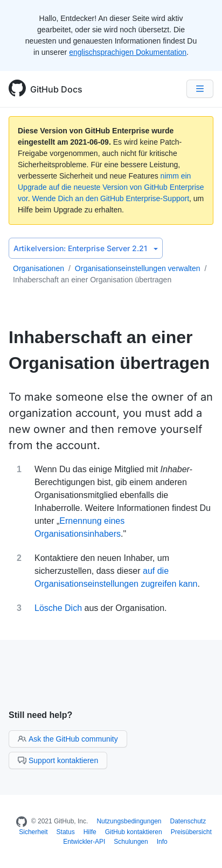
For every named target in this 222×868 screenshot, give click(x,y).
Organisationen (39, 268)
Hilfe (90, 832)
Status (66, 832)
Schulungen (131, 842)
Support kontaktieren (58, 760)
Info (162, 842)
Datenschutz (188, 821)
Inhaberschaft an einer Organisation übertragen (92, 280)
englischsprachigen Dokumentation (128, 52)
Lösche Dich (58, 608)
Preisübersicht (191, 832)
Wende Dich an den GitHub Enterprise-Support (110, 198)
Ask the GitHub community (68, 739)
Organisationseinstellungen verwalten (138, 268)
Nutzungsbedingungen (129, 821)
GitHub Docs (56, 89)
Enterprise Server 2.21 (86, 248)
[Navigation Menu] (200, 89)
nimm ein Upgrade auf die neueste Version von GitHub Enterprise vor (111, 187)
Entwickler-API (84, 842)
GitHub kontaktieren (134, 832)
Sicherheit (33, 832)
